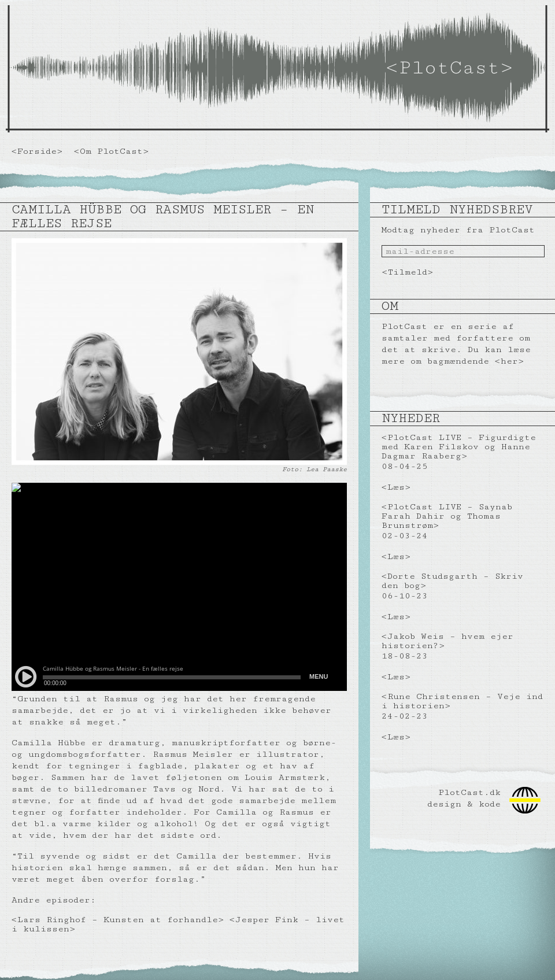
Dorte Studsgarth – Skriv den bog (452, 581)
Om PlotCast (111, 151)
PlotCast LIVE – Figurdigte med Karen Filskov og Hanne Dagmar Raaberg (459, 447)
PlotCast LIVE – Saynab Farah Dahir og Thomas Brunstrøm (447, 516)
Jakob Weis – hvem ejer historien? (447, 641)
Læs (396, 487)
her (509, 361)
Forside (37, 151)
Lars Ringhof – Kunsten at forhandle (118, 920)
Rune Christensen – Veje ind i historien (462, 701)
